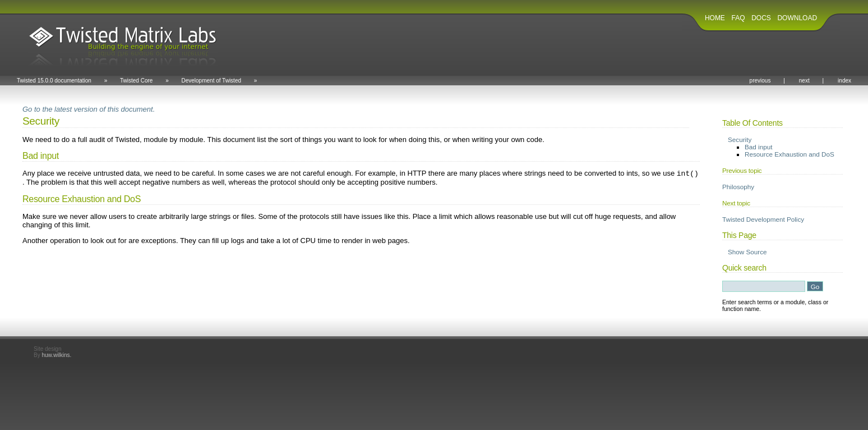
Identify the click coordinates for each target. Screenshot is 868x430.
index (844, 81)
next (804, 81)
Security (740, 139)
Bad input (758, 147)
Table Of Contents (752, 123)
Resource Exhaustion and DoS (789, 154)
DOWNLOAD (797, 18)
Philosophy (738, 187)
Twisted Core (136, 81)
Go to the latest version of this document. (89, 109)
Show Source (747, 252)
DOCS (761, 18)
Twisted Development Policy (763, 219)
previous (760, 81)
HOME (715, 18)
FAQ (738, 18)
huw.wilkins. (56, 355)
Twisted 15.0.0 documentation (54, 81)
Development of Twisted (211, 81)
